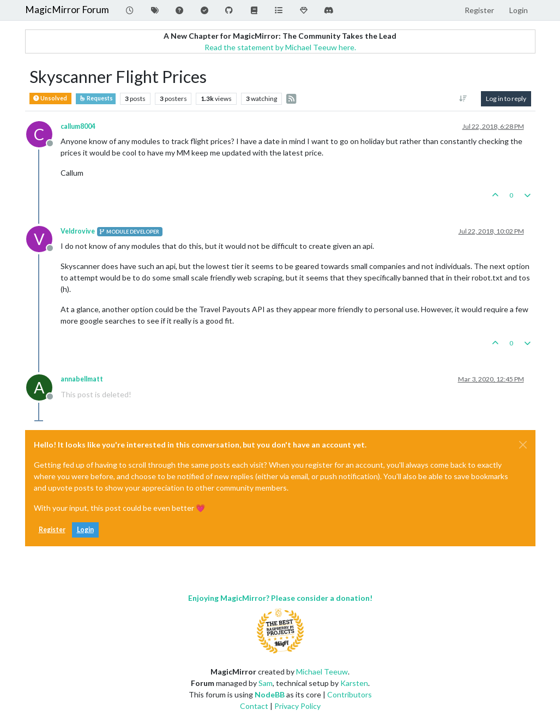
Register (52, 530)
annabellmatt (82, 379)
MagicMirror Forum (67, 10)
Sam (266, 683)
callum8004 (78, 126)
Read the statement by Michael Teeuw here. (280, 47)
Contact (254, 706)
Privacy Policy (297, 706)
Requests (96, 98)
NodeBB (270, 694)
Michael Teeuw (322, 672)
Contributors (350, 694)
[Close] (523, 445)
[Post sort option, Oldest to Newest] (463, 99)
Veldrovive (78, 231)
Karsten (354, 683)
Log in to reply (506, 99)
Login (85, 530)
